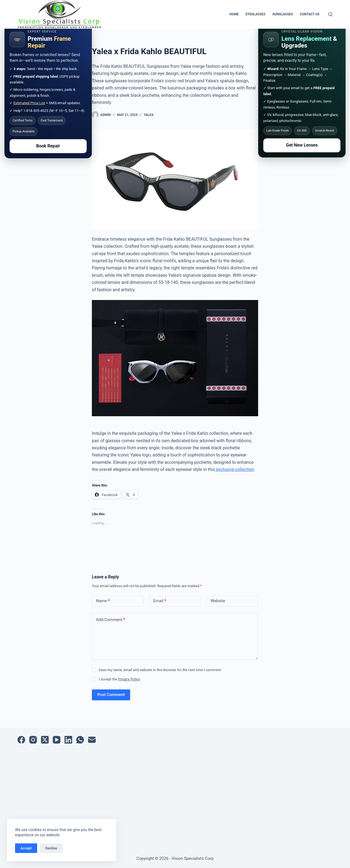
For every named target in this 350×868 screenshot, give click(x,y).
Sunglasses (283, 14)
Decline (51, 848)
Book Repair (48, 146)
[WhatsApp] (80, 740)
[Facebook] (21, 740)
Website (218, 601)
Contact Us (310, 14)
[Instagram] (33, 740)
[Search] (330, 14)
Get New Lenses (302, 145)
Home (234, 14)
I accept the (119, 679)
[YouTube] (57, 740)
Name (103, 601)
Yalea (149, 115)
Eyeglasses (256, 14)
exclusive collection (234, 469)
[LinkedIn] (68, 740)
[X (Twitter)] (45, 740)
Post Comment (111, 695)
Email (160, 601)
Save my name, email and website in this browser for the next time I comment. (160, 670)
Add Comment (111, 620)
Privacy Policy (129, 679)
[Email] (92, 740)
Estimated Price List (29, 103)
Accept (26, 848)
